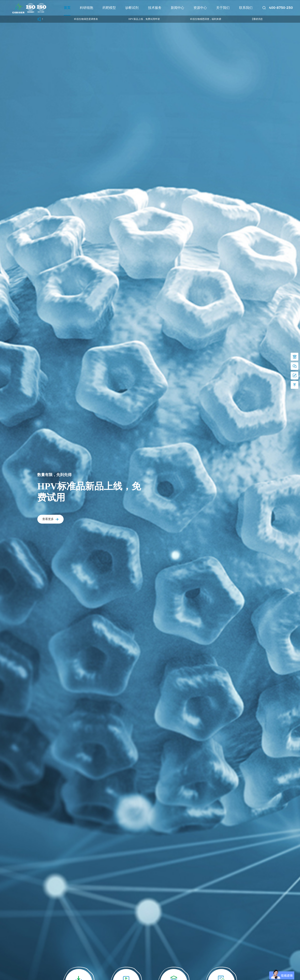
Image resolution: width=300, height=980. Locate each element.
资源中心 (200, 8)
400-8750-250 (281, 8)
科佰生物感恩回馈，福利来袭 (209, 19)
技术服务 (155, 8)
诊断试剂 (132, 8)
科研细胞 (86, 8)
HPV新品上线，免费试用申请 (148, 19)
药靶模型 (109, 8)
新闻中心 (177, 8)
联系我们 (246, 8)
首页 (67, 8)
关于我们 (223, 8)
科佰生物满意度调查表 (90, 19)
